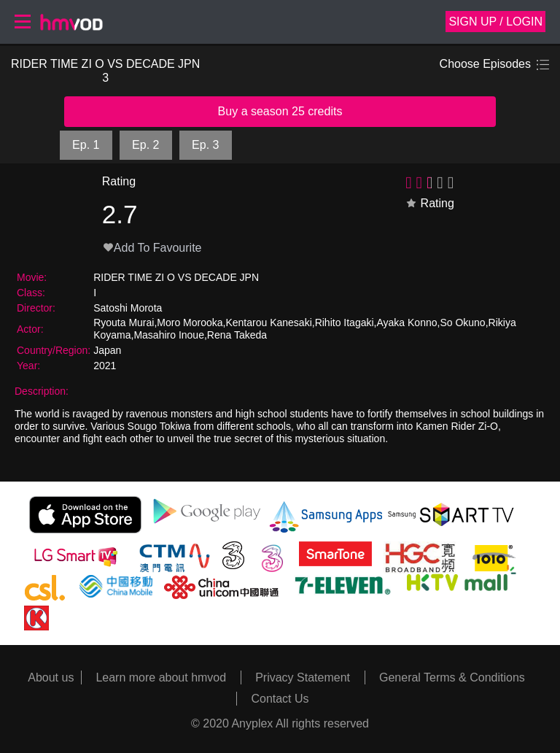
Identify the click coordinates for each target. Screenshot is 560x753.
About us (51, 677)
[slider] (432, 182)
